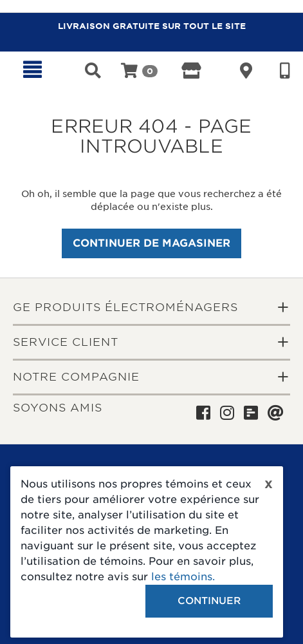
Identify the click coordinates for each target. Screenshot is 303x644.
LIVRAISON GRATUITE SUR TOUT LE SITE (152, 26)
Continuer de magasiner (151, 243)
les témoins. (183, 577)
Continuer (209, 601)
